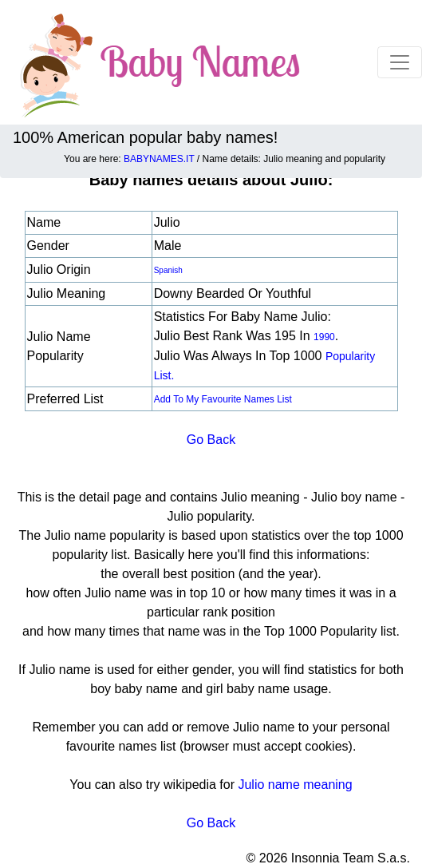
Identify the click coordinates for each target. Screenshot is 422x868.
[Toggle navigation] (400, 62)
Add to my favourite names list (223, 399)
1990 (324, 337)
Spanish (168, 270)
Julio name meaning (295, 785)
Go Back (211, 440)
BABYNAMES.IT (159, 159)
